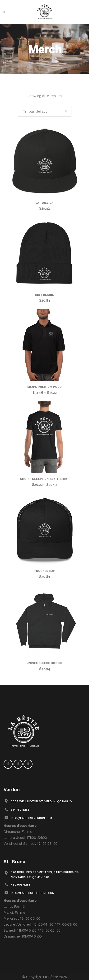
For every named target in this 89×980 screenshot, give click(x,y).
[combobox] (45, 111)
